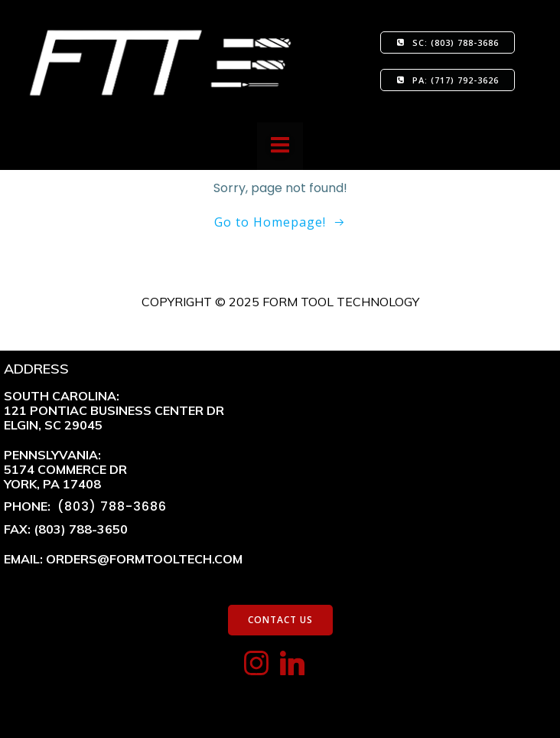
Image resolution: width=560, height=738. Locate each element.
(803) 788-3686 (110, 506)
